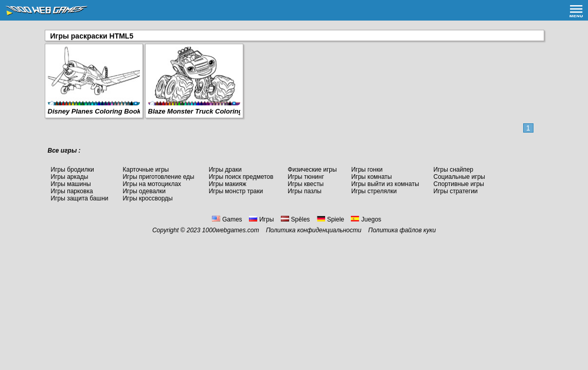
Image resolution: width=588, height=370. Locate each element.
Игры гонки (367, 170)
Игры (261, 219)
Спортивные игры (459, 184)
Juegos (366, 219)
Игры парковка (72, 191)
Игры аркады (70, 177)
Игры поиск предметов (241, 177)
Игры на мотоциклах (152, 184)
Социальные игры (459, 177)
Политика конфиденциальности (314, 230)
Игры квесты (306, 184)
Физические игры (312, 170)
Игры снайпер (453, 170)
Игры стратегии (456, 191)
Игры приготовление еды (158, 177)
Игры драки (225, 170)
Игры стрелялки (374, 191)
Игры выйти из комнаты (385, 184)
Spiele (331, 219)
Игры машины (71, 184)
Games (227, 219)
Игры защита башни (80, 198)
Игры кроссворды (147, 198)
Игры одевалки (144, 191)
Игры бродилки (73, 170)
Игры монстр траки (236, 191)
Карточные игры (146, 170)
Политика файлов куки (402, 230)
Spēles (296, 219)
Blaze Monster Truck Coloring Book (205, 111)
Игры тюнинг (306, 177)
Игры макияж (228, 184)
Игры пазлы (305, 191)
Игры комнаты (372, 177)
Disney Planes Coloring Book (94, 111)
